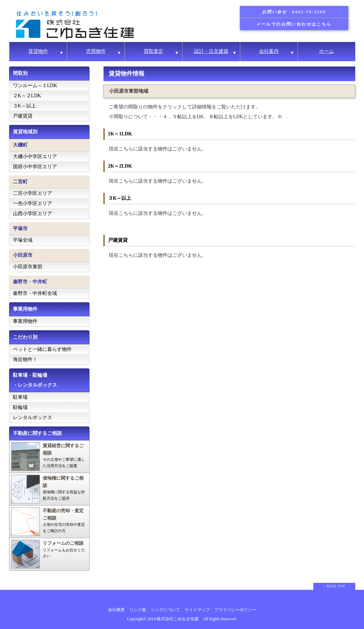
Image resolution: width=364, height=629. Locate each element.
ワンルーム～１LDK (35, 86)
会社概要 (116, 610)
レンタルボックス (33, 418)
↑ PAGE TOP (334, 586)
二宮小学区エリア (33, 193)
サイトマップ (197, 610)
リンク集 (138, 610)
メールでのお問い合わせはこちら (294, 24)
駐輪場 (20, 407)
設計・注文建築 (211, 51)
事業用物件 (25, 321)
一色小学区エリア (33, 203)
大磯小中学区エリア (35, 157)
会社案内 (269, 51)
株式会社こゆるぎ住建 (178, 619)
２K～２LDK (27, 96)
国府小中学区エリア (35, 167)
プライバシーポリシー (235, 610)
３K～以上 (24, 106)
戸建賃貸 (23, 116)
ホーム (327, 51)
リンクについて (165, 610)
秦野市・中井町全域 (35, 293)
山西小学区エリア (33, 214)
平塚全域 (23, 240)
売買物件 (96, 51)
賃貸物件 (38, 51)
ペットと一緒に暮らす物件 (42, 349)
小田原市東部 (28, 267)
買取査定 (154, 51)
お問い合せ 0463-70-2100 (294, 12)
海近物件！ (25, 359)
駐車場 (20, 397)
